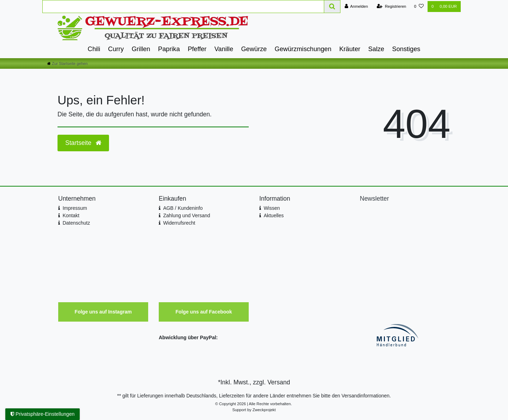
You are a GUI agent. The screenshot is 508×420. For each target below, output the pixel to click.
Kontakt (71, 215)
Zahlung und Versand (186, 215)
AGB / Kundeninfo (183, 208)
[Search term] (183, 7)
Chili (94, 49)
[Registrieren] (391, 7)
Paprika (169, 49)
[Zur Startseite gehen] (67, 63)
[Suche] (332, 7)
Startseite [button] (83, 143)
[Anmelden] (356, 7)
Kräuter (350, 49)
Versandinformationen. (366, 396)
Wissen (272, 208)
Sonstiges (406, 49)
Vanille (224, 49)
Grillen (141, 49)
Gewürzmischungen (303, 49)
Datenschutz (76, 223)
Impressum (75, 208)
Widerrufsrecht (179, 223)
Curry (116, 49)
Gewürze (254, 49)
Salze (376, 49)
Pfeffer (197, 49)
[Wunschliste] (419, 7)
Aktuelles (274, 215)
